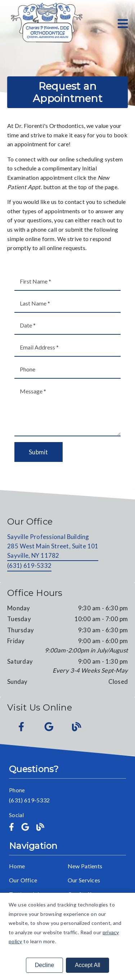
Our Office (23, 880)
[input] (67, 282)
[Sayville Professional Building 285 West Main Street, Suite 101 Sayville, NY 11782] (53, 547)
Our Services (84, 880)
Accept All (87, 965)
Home (17, 866)
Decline (44, 965)
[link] (46, 23)
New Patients (85, 866)
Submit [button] (39, 452)
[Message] (67, 409)
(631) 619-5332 (29, 565)
